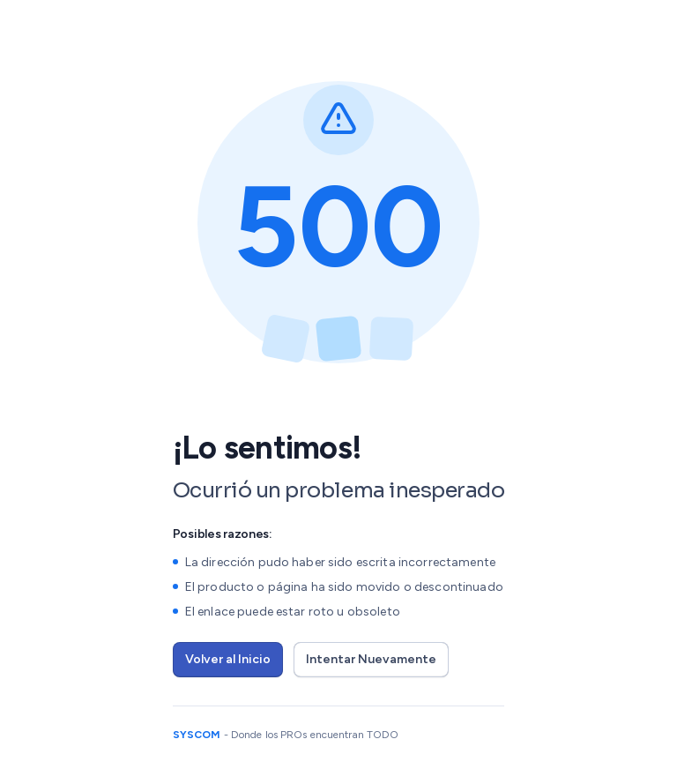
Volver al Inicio (228, 659)
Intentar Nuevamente (371, 659)
